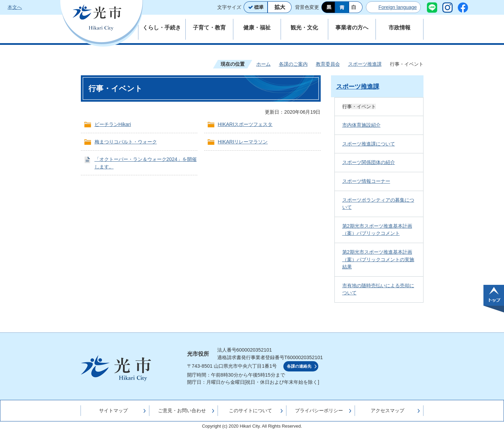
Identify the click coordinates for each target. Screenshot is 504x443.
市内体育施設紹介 (361, 125)
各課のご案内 (293, 64)
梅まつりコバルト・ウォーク (126, 142)
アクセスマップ (388, 410)
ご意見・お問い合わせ (182, 410)
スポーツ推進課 (365, 64)
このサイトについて (250, 410)
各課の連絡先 (299, 366)
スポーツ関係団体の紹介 (369, 162)
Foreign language (397, 7)
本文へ (15, 7)
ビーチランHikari (113, 124)
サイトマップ (113, 410)
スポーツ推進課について (369, 144)
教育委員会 (328, 64)
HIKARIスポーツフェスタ (245, 124)
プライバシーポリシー (319, 410)
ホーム (263, 64)
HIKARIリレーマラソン (243, 142)
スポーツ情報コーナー (366, 181)
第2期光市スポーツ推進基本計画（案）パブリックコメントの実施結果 (378, 259)
